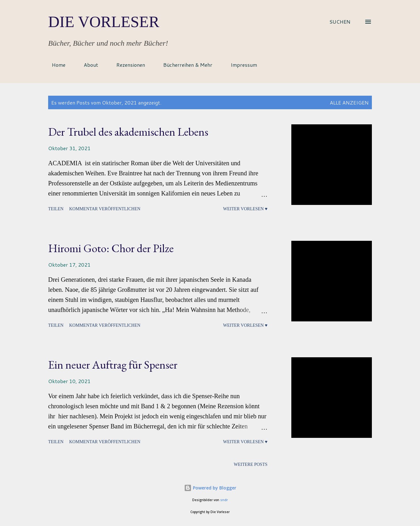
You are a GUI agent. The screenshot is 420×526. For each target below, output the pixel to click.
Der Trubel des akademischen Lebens (128, 132)
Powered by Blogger (210, 488)
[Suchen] (340, 22)
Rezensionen (127, 65)
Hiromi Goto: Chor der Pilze (111, 248)
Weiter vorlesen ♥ (245, 209)
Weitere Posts (251, 464)
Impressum (240, 65)
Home (55, 65)
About (87, 65)
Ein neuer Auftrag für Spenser (113, 365)
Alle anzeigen (349, 102)
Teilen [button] (56, 209)
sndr (224, 500)
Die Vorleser (104, 22)
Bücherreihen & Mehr (184, 65)
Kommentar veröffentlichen (105, 209)
